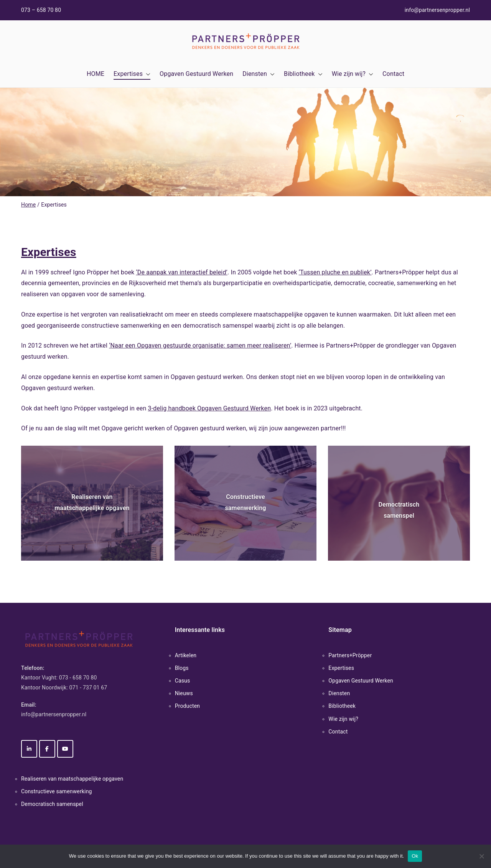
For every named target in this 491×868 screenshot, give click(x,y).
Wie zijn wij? (353, 74)
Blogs (182, 668)
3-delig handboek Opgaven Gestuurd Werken (210, 408)
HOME (96, 74)
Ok (415, 856)
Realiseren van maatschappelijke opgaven (72, 779)
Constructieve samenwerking (57, 791)
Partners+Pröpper (350, 655)
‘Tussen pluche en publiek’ (335, 272)
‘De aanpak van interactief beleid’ (181, 272)
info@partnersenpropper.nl (437, 10)
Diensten (259, 74)
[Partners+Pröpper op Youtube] (65, 749)
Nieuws (184, 693)
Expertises (132, 74)
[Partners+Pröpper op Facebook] (47, 749)
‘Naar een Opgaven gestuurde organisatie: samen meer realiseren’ (200, 345)
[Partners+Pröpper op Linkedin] (29, 749)
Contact (393, 74)
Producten (188, 706)
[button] (147, 74)
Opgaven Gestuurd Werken (196, 74)
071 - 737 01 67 (88, 688)
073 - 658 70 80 (78, 678)
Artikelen (186, 655)
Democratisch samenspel (52, 804)
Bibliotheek (303, 74)
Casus (183, 681)
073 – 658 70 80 (41, 10)
